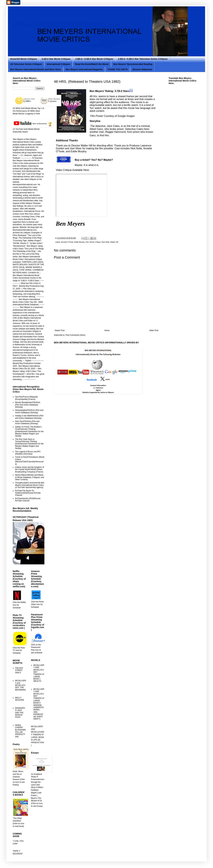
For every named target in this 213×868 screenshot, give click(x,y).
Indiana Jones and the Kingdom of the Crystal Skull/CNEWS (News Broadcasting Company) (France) (29, 469)
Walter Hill (114, 242)
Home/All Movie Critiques (24, 59)
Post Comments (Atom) (75, 335)
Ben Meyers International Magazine (84, 69)
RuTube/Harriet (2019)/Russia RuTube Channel (28, 500)
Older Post (154, 330)
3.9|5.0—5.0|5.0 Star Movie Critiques (94, 59)
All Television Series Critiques (26, 64)
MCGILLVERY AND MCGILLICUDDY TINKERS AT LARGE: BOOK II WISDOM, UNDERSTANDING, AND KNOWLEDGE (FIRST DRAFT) (39, 704)
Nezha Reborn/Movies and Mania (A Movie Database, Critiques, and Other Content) (29, 477)
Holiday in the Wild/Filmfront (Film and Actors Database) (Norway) (29, 417)
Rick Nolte (106, 242)
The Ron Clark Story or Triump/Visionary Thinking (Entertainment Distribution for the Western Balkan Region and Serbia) (29, 444)
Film (87, 242)
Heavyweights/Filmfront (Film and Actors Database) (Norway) (29, 411)
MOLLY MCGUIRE (20, 699)
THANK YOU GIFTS (118, 69)
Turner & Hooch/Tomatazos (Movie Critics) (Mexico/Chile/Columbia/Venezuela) (30, 460)
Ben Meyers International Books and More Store (36, 69)
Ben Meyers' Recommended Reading (133, 64)
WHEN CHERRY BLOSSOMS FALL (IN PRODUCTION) (20, 731)
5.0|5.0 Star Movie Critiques (56, 59)
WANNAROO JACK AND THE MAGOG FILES (20, 713)
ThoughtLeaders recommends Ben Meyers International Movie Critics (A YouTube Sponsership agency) (30, 485)
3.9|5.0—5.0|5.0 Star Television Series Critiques (143, 59)
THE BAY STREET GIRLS (19, 670)
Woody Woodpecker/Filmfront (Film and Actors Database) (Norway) (28, 405)
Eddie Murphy (79, 242)
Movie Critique (95, 242)
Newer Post (60, 330)
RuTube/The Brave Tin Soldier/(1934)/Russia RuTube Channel (28, 493)
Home (107, 330)
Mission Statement (142, 69)
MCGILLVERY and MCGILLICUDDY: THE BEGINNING (20, 685)
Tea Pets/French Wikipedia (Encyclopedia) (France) (26, 398)
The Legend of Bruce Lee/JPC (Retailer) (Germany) (28, 453)
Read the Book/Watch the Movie (92, 64)
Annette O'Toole (67, 242)
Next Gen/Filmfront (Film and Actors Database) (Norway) (27, 422)
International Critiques (59, 64)
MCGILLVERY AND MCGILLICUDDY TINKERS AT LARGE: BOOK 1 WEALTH (39, 673)
